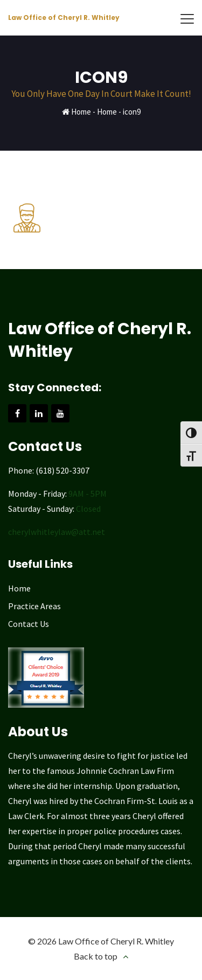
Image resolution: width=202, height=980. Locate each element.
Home (81, 112)
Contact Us (29, 624)
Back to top (96, 956)
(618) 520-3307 (62, 470)
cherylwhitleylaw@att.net (57, 532)
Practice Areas (34, 606)
